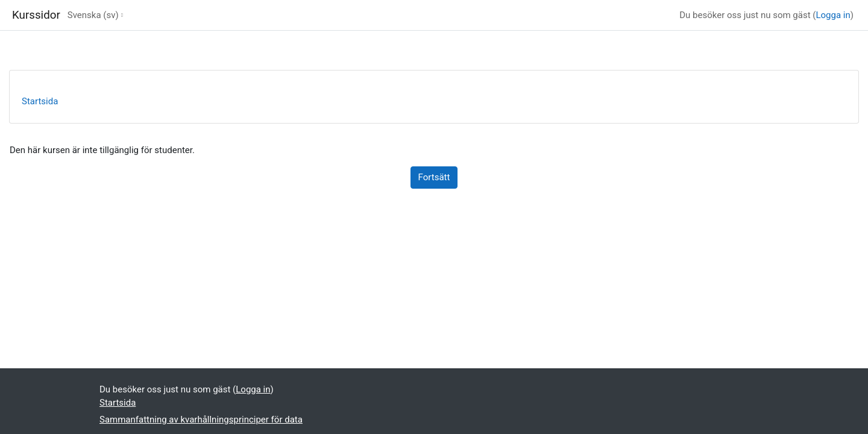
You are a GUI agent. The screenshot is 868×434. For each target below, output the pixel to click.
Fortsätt (434, 177)
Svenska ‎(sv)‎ (93, 15)
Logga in (833, 15)
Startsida (40, 101)
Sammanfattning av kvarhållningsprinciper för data (201, 420)
